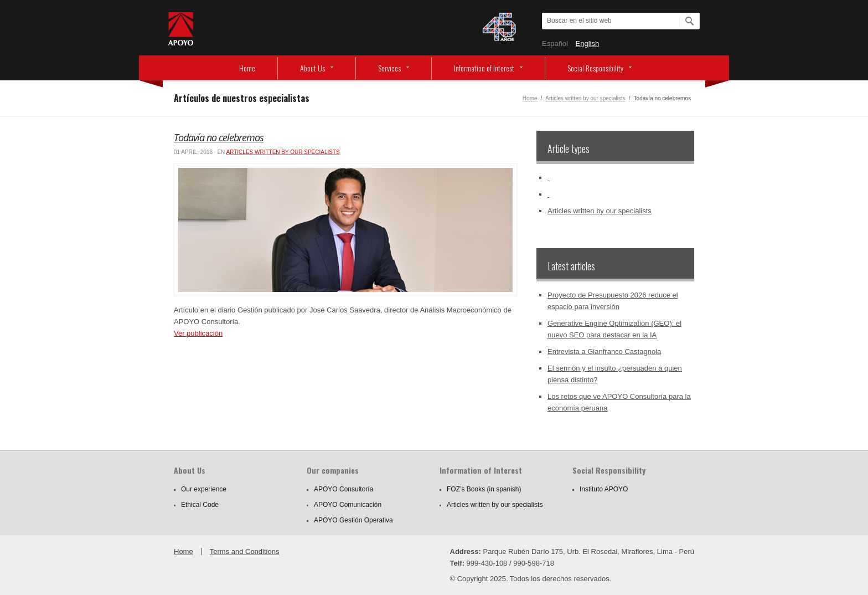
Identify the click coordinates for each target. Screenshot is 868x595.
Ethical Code (200, 505)
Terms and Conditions (245, 552)
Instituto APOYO (604, 489)
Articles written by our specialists (585, 98)
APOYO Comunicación (348, 505)
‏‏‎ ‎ (549, 178)
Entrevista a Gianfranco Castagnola (604, 352)
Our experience (204, 489)
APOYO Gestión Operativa (353, 520)
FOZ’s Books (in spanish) (484, 489)
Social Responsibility (595, 68)
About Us (312, 68)
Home (247, 68)
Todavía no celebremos (219, 137)
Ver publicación (198, 333)
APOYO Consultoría (343, 489)
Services (389, 68)
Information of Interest (484, 68)
